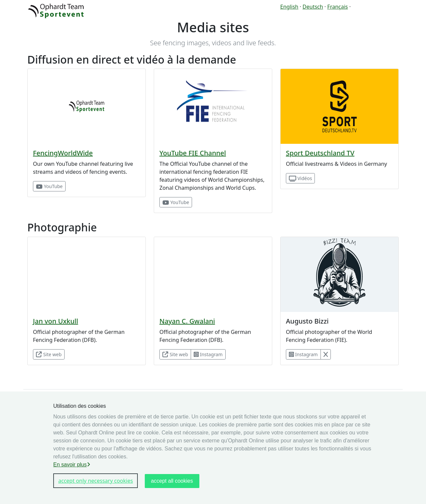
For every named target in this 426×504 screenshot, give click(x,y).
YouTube (49, 186)
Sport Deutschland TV (320, 153)
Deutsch (313, 7)
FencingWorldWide (63, 153)
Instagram (208, 354)
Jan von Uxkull (56, 321)
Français (337, 7)
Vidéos (300, 178)
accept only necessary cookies (96, 481)
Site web (49, 354)
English (289, 7)
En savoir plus (72, 465)
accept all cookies (172, 481)
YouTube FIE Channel (193, 153)
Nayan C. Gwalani (187, 321)
